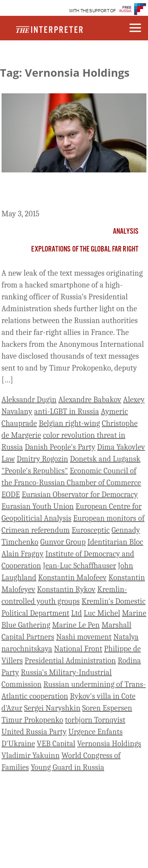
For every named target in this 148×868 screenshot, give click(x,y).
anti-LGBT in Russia (66, 411)
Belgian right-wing (69, 423)
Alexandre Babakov (90, 400)
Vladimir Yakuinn (31, 755)
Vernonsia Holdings (109, 744)
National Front (78, 649)
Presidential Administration (70, 661)
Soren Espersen (107, 708)
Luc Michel (102, 613)
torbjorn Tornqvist (95, 720)
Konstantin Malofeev (73, 578)
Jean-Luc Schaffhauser (80, 566)
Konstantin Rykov (66, 589)
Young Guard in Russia (67, 767)
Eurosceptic (91, 530)
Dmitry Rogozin (42, 459)
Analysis (126, 232)
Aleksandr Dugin (29, 400)
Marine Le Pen (76, 625)
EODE (11, 495)
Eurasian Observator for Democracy (80, 495)
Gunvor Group (63, 542)
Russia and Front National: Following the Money (74, 192)
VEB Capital (56, 744)
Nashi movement (84, 637)
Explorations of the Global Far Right (85, 250)
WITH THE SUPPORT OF (93, 11)
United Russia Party (34, 732)
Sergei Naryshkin (52, 708)
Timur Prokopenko (33, 720)
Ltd (76, 613)
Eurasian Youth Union (38, 506)
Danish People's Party (60, 447)
